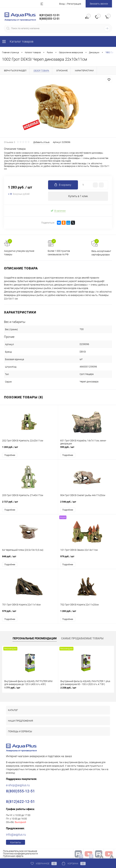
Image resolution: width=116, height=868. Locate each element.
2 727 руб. (29, 503)
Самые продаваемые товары (82, 638)
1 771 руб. (12, 688)
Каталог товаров (18, 41)
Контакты (16, 842)
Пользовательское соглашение (20, 851)
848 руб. (29, 558)
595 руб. (87, 449)
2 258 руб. (68, 688)
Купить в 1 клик (78, 196)
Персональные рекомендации (35, 638)
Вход (62, 4)
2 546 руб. (87, 503)
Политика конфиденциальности (20, 854)
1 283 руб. (29, 449)
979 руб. (87, 558)
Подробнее (10, 455)
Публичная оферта (13, 856)
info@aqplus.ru (16, 835)
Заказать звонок (99, 4)
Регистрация (74, 4)
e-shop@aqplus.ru (18, 785)
